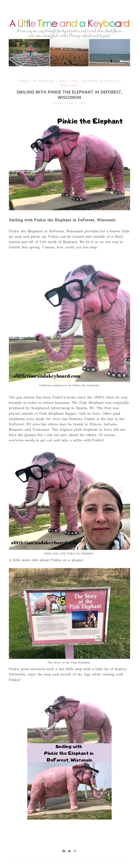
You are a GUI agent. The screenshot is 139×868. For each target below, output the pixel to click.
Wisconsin (69, 85)
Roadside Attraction (101, 81)
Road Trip (69, 81)
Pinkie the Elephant (37, 81)
